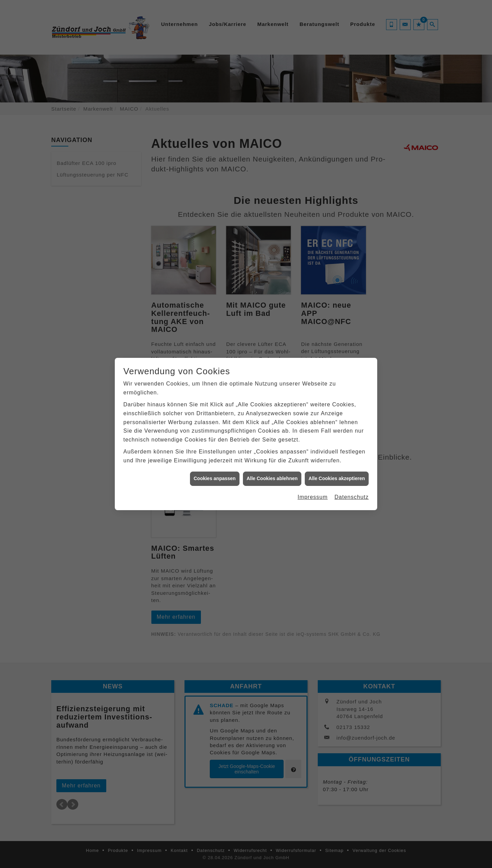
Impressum (313, 489)
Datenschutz (352, 489)
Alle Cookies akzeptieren (337, 470)
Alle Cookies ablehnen (272, 470)
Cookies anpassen (215, 470)
